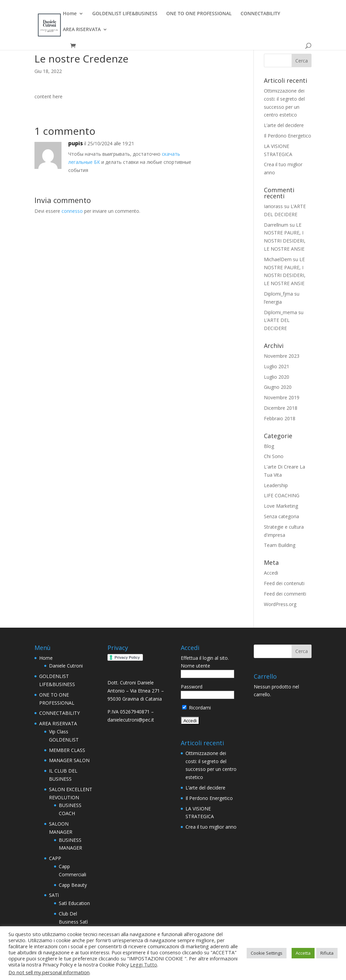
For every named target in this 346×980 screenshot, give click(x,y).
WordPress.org (280, 604)
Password (192, 687)
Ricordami (196, 708)
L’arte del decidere (284, 125)
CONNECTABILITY (260, 14)
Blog (269, 446)
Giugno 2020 (278, 387)
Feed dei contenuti (284, 583)
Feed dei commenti (285, 594)
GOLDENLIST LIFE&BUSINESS (125, 14)
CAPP (55, 858)
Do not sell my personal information (49, 972)
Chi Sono (274, 456)
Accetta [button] (303, 953)
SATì (54, 895)
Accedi (271, 573)
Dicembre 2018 (281, 408)
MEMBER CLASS (67, 750)
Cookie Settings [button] (267, 953)
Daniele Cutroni (66, 666)
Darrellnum (276, 225)
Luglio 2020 (277, 377)
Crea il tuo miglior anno (211, 827)
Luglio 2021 (277, 366)
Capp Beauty (73, 885)
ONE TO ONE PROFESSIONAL (199, 14)
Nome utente (195, 666)
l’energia (273, 302)
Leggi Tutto (144, 964)
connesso (72, 211)
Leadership (276, 485)
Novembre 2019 (282, 397)
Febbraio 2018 (280, 418)
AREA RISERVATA (82, 30)
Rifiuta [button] (327, 953)
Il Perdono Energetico (288, 136)
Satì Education (74, 903)
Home (70, 14)
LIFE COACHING (282, 495)
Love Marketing (281, 506)
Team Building (280, 545)
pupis (76, 143)
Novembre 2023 (282, 356)
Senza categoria (281, 516)
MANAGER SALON (69, 760)
